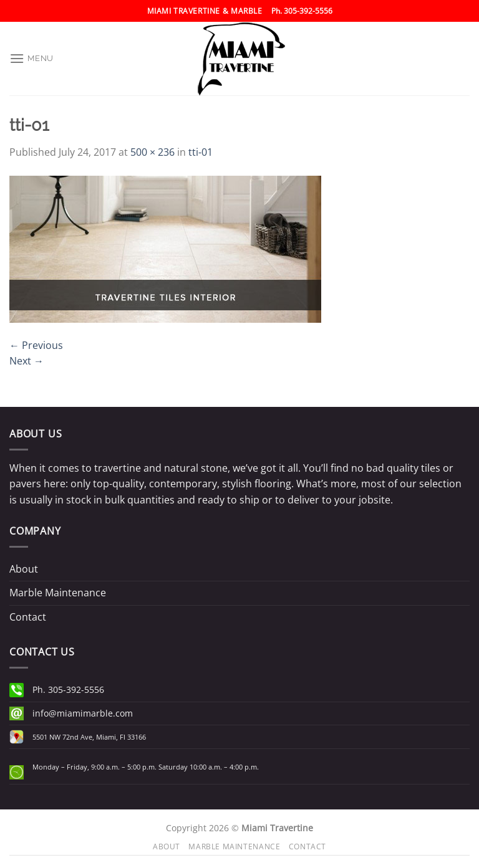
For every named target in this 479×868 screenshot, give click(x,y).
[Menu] (31, 58)
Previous (36, 345)
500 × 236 (152, 152)
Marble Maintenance (58, 593)
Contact (28, 617)
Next (27, 361)
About (24, 569)
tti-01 (201, 152)
